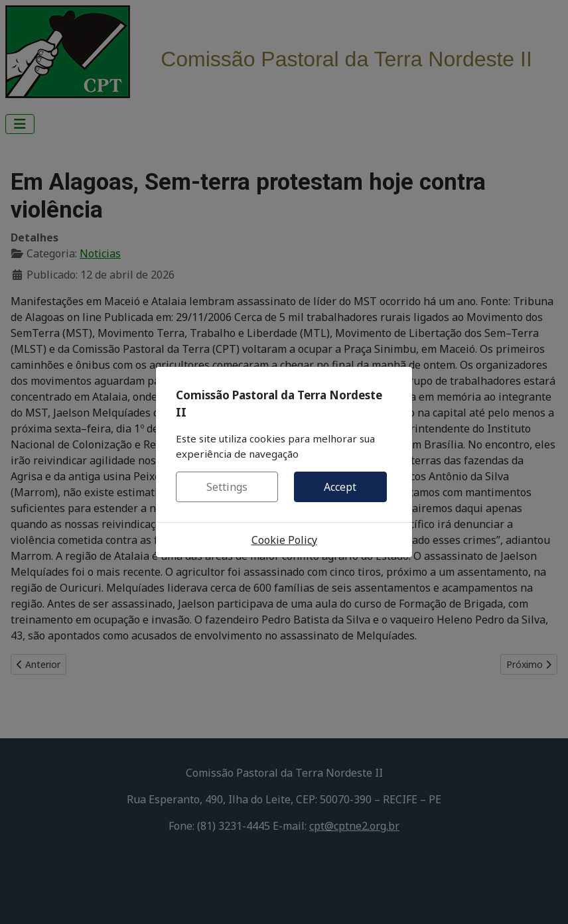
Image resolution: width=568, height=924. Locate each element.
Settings (227, 487)
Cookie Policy (284, 540)
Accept (340, 487)
